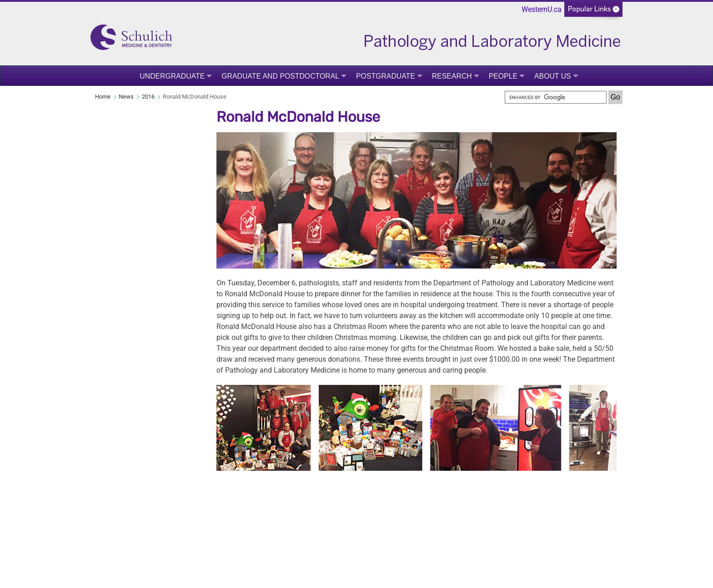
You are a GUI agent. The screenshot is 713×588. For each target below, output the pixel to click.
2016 (148, 97)
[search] (556, 97)
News (126, 97)
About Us (553, 76)
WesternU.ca (542, 9)
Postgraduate (386, 76)
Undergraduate (172, 76)
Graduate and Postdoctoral (280, 76)
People (503, 76)
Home (103, 97)
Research (452, 76)
